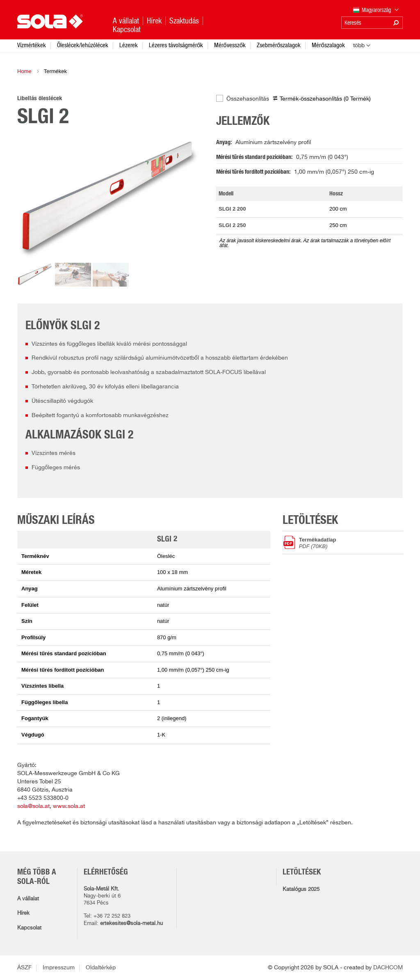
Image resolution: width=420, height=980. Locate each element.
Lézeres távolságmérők (176, 45)
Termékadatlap (351, 543)
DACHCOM (388, 968)
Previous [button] (34, 198)
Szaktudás (184, 21)
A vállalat (28, 899)
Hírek (23, 913)
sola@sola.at (33, 806)
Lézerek (129, 45)
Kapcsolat (29, 928)
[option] (111, 198)
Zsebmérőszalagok (279, 45)
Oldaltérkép (101, 968)
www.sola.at (69, 806)
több (359, 46)
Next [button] (187, 198)
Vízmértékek (32, 45)
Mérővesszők (230, 45)
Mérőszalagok (328, 45)
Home (24, 71)
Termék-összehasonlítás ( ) (325, 99)
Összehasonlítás (248, 99)
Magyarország (376, 10)
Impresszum (59, 968)
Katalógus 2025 (301, 889)
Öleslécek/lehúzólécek (83, 45)
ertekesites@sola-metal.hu (131, 924)
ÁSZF (24, 968)
